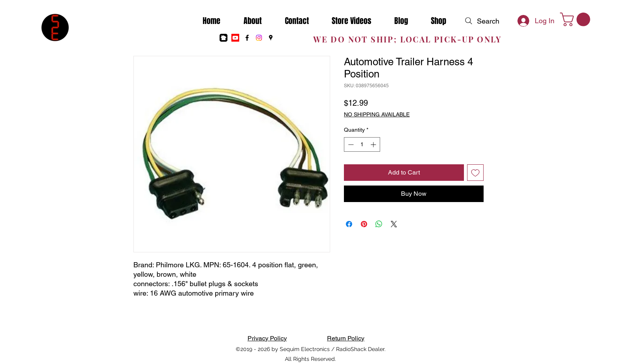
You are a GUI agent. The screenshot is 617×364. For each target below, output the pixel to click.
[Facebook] (247, 38)
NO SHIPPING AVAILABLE (377, 114)
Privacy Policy (267, 338)
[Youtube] (235, 38)
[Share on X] (394, 224)
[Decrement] (350, 144)
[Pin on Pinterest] (364, 224)
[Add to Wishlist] (475, 173)
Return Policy (346, 338)
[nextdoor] (224, 38)
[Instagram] (259, 38)
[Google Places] (271, 38)
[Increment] (374, 144)
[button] (577, 19)
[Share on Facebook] (349, 224)
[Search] (481, 21)
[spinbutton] (362, 144)
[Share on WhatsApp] (379, 224)
